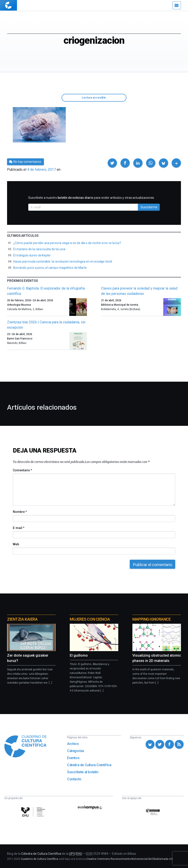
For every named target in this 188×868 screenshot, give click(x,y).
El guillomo (79, 655)
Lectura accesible (94, 98)
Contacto (74, 779)
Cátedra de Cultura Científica (89, 765)
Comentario (22, 470)
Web (16, 544)
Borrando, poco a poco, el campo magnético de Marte (50, 268)
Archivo (73, 744)
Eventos (73, 758)
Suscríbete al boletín (83, 772)
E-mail (18, 528)
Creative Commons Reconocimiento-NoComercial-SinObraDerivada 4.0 (130, 859)
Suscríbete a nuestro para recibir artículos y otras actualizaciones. (91, 198)
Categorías (76, 751)
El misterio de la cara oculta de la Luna (39, 249)
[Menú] (177, 5)
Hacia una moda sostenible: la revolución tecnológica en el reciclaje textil (63, 262)
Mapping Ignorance (151, 619)
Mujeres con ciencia (90, 619)
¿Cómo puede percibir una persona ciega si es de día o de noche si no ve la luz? (67, 243)
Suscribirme (149, 207)
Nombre (20, 512)
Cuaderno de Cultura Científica (39, 859)
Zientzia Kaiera (22, 619)
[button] (112, 163)
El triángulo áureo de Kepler (32, 255)
